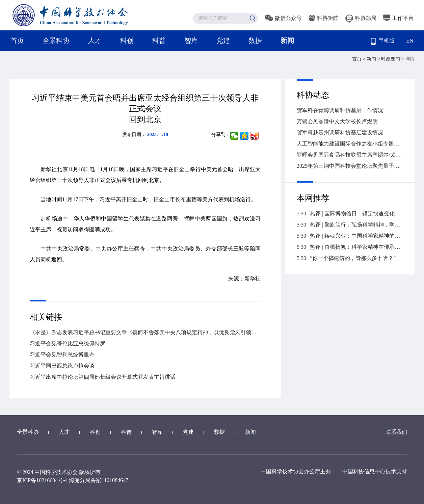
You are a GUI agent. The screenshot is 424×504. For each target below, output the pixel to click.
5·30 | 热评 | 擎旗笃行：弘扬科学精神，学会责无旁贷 (350, 225)
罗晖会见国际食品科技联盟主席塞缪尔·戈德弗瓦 (350, 155)
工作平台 (398, 18)
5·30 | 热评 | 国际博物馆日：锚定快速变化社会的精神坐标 (350, 214)
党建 (223, 41)
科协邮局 (361, 18)
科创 (127, 41)
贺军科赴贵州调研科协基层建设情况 (340, 132)
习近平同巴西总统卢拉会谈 (62, 366)
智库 (191, 41)
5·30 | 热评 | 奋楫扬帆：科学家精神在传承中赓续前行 (350, 247)
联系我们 (396, 432)
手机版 (383, 41)
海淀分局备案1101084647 (98, 480)
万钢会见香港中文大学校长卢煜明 (337, 121)
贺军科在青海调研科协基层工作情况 (340, 110)
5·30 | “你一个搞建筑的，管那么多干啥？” (346, 258)
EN (410, 41)
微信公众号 (283, 18)
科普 (159, 41)
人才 (95, 41)
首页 (17, 41)
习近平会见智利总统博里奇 (62, 355)
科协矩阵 (324, 18)
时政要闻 (391, 59)
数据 (255, 41)
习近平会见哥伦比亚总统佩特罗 (68, 343)
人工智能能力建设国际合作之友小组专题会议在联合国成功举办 (350, 144)
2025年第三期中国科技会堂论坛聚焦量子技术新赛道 (350, 166)
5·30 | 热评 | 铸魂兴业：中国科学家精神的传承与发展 (350, 236)
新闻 (287, 41)
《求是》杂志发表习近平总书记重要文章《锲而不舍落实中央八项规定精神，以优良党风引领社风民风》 (145, 332)
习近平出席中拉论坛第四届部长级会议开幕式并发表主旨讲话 (103, 377)
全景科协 (56, 41)
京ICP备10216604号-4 (42, 480)
